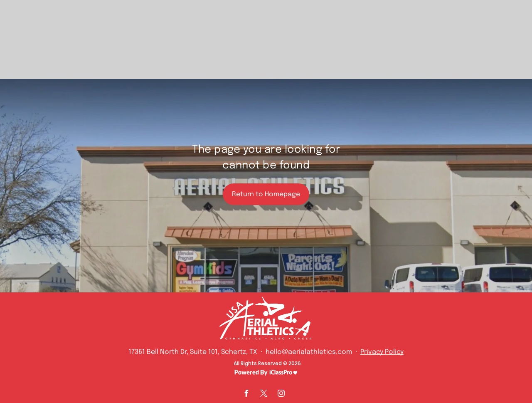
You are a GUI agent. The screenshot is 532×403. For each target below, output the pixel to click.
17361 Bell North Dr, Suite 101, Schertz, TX (193, 352)
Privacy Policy (382, 352)
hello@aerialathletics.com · (312, 352)
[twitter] (264, 394)
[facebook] (246, 394)
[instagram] (281, 394)
